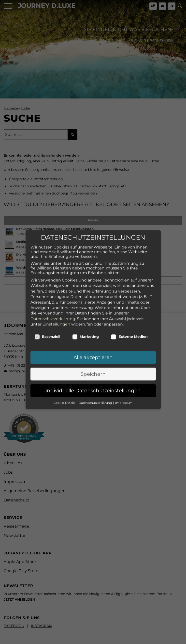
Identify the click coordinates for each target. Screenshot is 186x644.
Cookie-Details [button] (65, 360)
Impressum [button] (124, 360)
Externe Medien (129, 294)
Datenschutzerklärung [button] (96, 360)
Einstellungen (56, 282)
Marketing (86, 294)
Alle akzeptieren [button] (93, 315)
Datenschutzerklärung (53, 276)
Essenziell (47, 294)
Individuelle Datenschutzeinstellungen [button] (93, 348)
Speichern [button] (93, 331)
